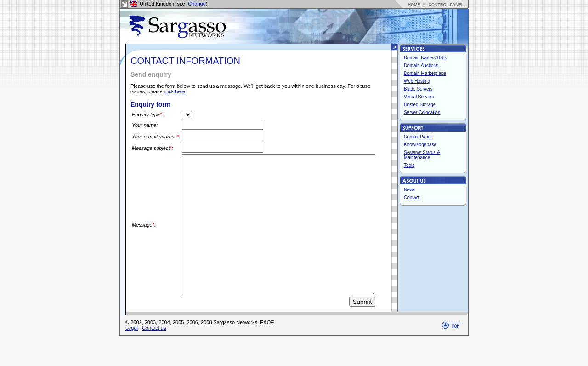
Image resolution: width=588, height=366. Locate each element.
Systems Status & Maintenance (422, 155)
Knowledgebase (420, 145)
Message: (144, 241)
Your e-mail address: (145, 137)
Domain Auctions (421, 66)
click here (175, 91)
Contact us (154, 358)
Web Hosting (417, 81)
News (410, 190)
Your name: (145, 125)
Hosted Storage (420, 105)
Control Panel (418, 137)
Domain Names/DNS (425, 58)
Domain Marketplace (425, 73)
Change (197, 4)
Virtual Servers (419, 97)
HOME (414, 5)
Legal (132, 358)
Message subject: (142, 150)
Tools (409, 165)
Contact (412, 197)
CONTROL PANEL (446, 5)
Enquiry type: (148, 114)
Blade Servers (418, 89)
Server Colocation (422, 112)
